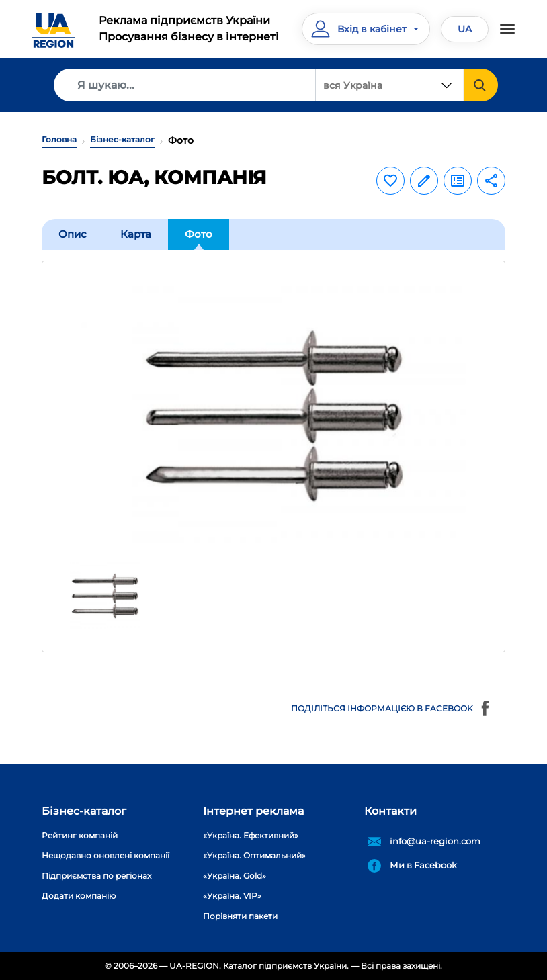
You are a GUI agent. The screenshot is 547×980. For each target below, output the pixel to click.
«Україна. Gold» (235, 876)
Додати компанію (79, 896)
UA (465, 29)
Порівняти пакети (240, 916)
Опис (73, 234)
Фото (199, 234)
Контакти (390, 811)
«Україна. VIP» (232, 896)
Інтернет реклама (253, 811)
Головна (59, 139)
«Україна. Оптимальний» (254, 855)
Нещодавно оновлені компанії (106, 855)
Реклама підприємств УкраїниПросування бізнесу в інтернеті (189, 29)
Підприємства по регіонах (96, 876)
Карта (136, 234)
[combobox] (390, 85)
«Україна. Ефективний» (251, 835)
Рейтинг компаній (80, 835)
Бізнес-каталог (122, 139)
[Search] (185, 85)
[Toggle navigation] (507, 29)
